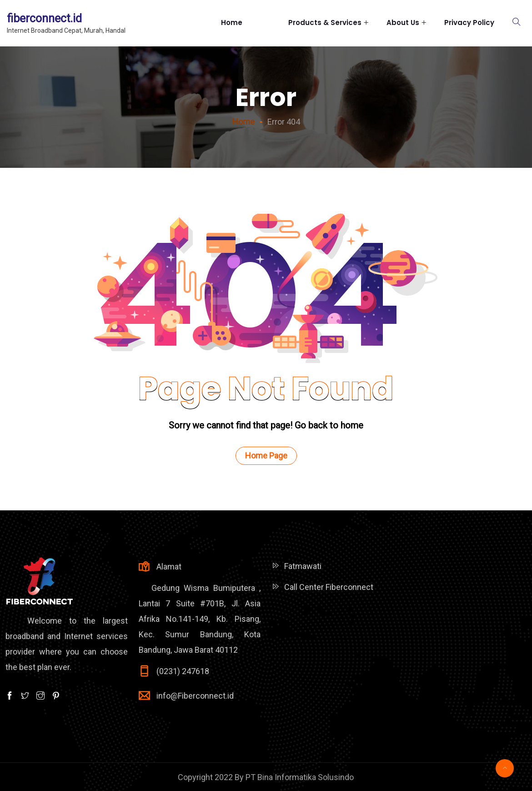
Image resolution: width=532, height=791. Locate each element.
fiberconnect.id (44, 18)
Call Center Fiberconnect (329, 587)
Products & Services (325, 23)
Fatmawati (303, 566)
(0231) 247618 (183, 671)
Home (246, 23)
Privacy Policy (469, 23)
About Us (403, 23)
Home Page (266, 456)
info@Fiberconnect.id (195, 696)
